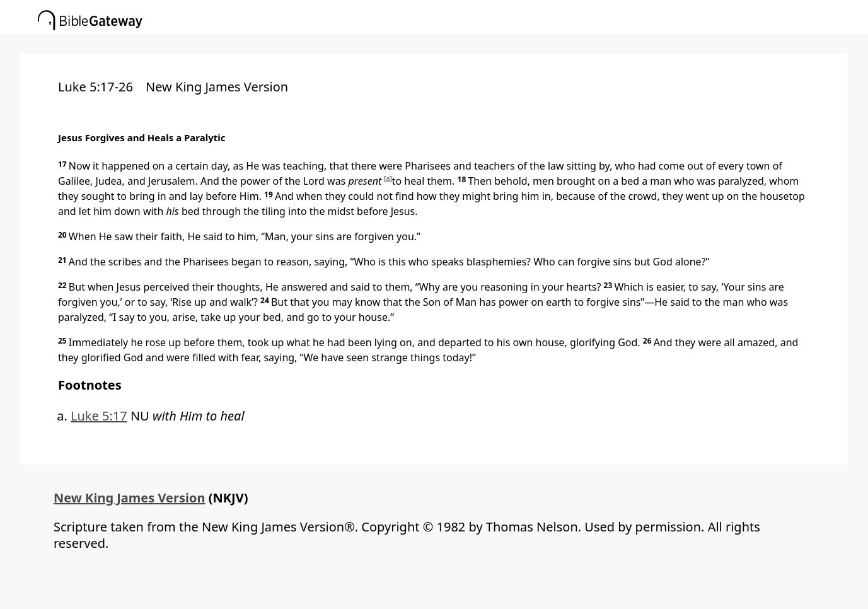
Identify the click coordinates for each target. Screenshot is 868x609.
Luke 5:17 (99, 416)
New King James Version (130, 498)
